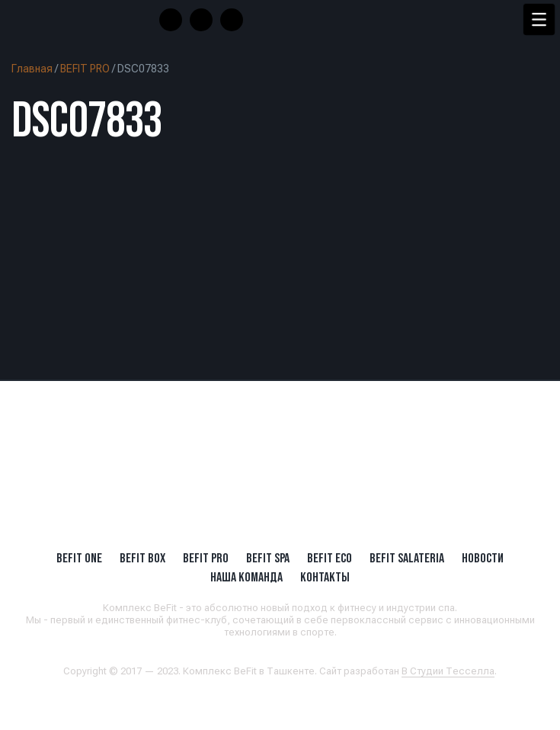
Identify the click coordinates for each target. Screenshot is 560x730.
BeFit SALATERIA (407, 558)
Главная (32, 69)
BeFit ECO (330, 558)
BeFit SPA (268, 558)
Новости (483, 558)
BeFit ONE (79, 558)
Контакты (325, 577)
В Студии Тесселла (448, 671)
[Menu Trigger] (539, 19)
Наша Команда (246, 577)
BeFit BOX (142, 558)
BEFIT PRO (85, 69)
